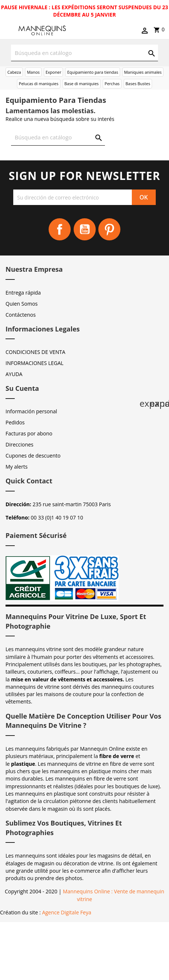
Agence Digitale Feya (67, 912)
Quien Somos (22, 304)
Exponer (54, 72)
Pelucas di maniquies (39, 84)
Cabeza (14, 72)
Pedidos (15, 422)
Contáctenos (21, 315)
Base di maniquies (82, 84)
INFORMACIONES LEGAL (34, 363)
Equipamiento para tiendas (93, 72)
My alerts (17, 467)
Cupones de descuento (33, 456)
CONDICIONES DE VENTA (35, 352)
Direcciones (20, 444)
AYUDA (14, 374)
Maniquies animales (143, 72)
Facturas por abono (29, 433)
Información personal (31, 411)
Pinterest (109, 229)
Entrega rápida (23, 293)
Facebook (60, 229)
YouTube (85, 229)
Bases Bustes (138, 84)
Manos (33, 72)
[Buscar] (84, 53)
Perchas (112, 84)
